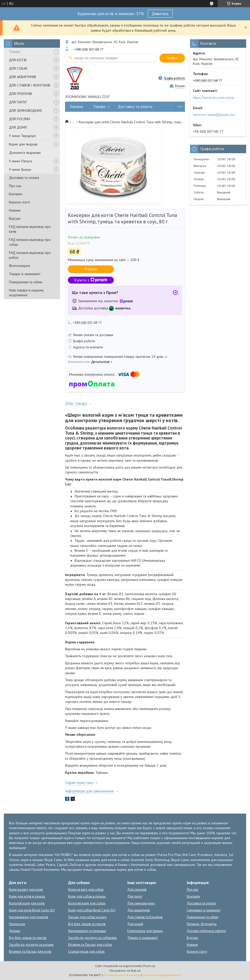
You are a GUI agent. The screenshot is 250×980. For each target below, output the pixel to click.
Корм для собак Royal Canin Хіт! (92, 910)
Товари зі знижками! (25, 274)
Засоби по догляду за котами (31, 945)
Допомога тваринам (25, 153)
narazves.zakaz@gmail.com (214, 115)
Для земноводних (141, 903)
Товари (15, 52)
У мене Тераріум (22, 136)
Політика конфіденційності (162, 975)
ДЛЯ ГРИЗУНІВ (20, 94)
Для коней (135, 924)
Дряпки (15, 931)
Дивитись (160, 14)
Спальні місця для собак (86, 952)
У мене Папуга (20, 161)
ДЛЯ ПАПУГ (18, 102)
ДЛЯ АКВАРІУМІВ (22, 77)
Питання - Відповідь (202, 924)
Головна (77, 107)
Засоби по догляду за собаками (92, 938)
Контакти (16, 194)
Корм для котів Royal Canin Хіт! (32, 910)
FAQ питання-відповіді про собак (30, 242)
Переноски (17, 924)
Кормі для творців (23, 144)
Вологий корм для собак (87, 903)
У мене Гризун (20, 169)
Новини (15, 210)
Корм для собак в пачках (87, 896)
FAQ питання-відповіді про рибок (30, 255)
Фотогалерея (19, 266)
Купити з (91, 280)
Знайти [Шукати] (172, 58)
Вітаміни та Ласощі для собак (90, 945)
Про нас (15, 186)
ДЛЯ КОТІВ (18, 60)
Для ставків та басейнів (145, 917)
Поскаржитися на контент (122, 975)
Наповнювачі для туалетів (29, 917)
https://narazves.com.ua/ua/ (214, 97)
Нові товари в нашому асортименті (26, 293)
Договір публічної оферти (206, 931)
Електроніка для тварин (145, 931)
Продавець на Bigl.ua (125, 970)
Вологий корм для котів (27, 903)
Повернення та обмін (26, 282)
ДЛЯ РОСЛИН (20, 119)
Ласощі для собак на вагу (87, 917)
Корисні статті (19, 202)
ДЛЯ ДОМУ (18, 127)
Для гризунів (137, 890)
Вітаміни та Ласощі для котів (30, 952)
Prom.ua (149, 966)
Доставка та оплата (24, 178)
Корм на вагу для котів (26, 890)
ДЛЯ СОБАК (18, 68)
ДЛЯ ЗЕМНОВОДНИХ (26, 111)
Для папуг (135, 896)
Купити (91, 269)
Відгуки (15, 218)
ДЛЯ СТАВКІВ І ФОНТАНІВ (30, 85)
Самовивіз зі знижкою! (204, 910)
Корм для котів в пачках (27, 896)
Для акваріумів (139, 910)
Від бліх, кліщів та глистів (28, 938)
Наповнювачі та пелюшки (87, 931)
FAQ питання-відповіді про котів (30, 229)
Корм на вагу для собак (86, 890)
